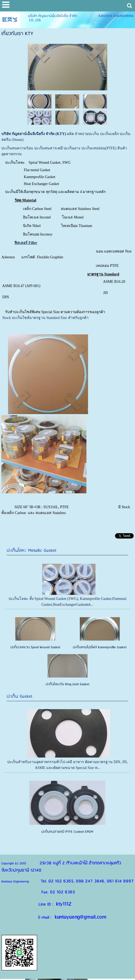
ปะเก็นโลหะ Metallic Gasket (31, 551)
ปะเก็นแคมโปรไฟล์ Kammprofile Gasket (100, 647)
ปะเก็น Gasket (19, 697)
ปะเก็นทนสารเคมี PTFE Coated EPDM (67, 832)
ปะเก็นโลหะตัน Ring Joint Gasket (67, 684)
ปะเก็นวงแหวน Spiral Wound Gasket (35, 647)
